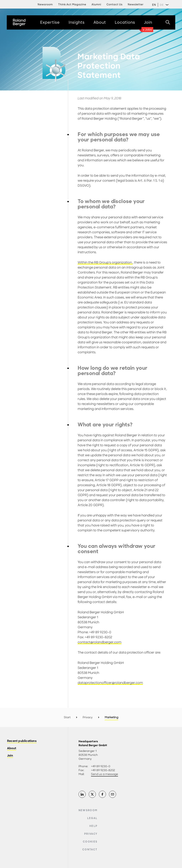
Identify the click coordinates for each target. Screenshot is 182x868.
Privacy (88, 717)
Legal (92, 818)
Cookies (90, 842)
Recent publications (22, 741)
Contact (90, 849)
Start (67, 717)
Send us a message (105, 774)
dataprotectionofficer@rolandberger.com (110, 683)
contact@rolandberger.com (100, 642)
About (12, 748)
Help (93, 826)
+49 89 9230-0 (101, 766)
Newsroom (88, 810)
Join (10, 756)
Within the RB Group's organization (105, 263)
